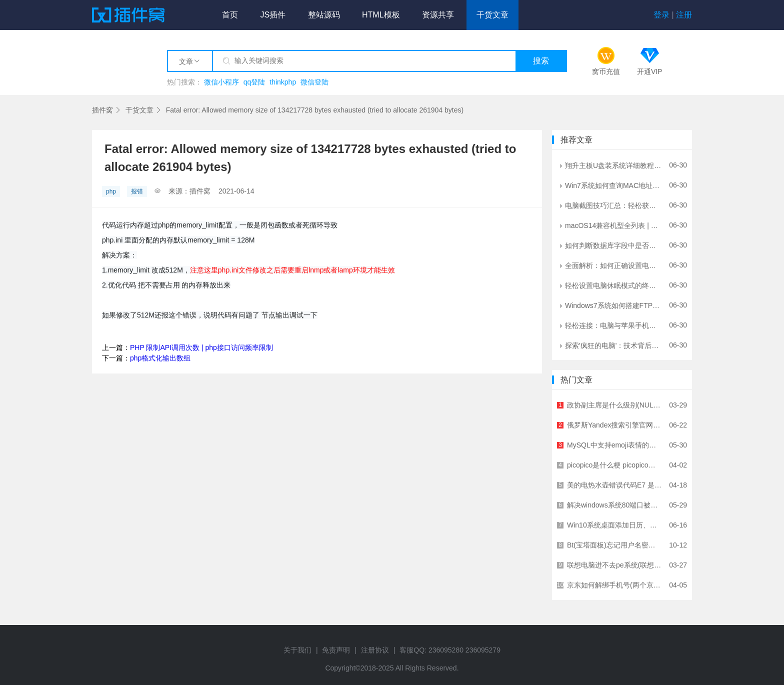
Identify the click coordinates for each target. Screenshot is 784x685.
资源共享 (438, 15)
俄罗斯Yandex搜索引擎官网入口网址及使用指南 (614, 425)
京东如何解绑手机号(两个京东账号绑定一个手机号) (614, 585)
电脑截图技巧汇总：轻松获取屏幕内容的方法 (613, 205)
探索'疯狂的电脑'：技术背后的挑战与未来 (613, 345)
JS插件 (273, 15)
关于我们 (297, 650)
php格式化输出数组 (160, 358)
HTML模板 (381, 15)
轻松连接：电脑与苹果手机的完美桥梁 (613, 325)
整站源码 (324, 15)
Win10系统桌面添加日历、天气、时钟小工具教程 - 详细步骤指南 (614, 525)
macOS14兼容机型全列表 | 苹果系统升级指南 (613, 225)
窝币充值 (606, 71)
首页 (230, 15)
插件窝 (102, 110)
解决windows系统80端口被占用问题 (614, 505)
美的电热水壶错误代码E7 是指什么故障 (614, 485)
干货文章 (492, 15)
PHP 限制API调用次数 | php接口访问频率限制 (201, 347)
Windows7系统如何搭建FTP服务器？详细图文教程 (613, 305)
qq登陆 (254, 82)
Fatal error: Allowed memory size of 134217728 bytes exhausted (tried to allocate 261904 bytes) (315, 110)
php (111, 191)
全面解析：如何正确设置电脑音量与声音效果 (613, 265)
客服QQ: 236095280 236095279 (450, 650)
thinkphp (283, 82)
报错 (137, 191)
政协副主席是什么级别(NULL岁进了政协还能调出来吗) (614, 405)
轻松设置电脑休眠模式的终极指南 (613, 285)
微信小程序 (221, 82)
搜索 (541, 61)
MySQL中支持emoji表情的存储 (614, 445)
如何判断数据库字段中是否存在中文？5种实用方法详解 (613, 245)
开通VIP (650, 71)
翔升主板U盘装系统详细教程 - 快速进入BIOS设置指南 (613, 165)
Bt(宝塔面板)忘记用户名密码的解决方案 (614, 545)
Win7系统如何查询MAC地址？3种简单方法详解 (613, 185)
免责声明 (336, 650)
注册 (684, 15)
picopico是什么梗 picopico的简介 (614, 465)
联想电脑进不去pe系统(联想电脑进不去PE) (614, 565)
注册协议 (375, 650)
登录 (661, 15)
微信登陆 (314, 82)
